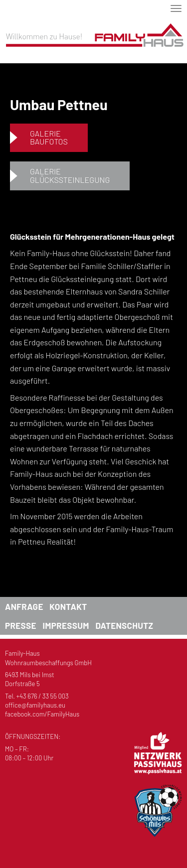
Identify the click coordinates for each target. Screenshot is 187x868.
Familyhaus (93, 43)
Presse (21, 625)
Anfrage (24, 606)
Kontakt (68, 606)
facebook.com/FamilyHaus (42, 714)
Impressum (66, 625)
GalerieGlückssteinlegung (70, 175)
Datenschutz (124, 625)
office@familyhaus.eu (35, 705)
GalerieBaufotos (49, 138)
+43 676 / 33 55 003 (43, 696)
